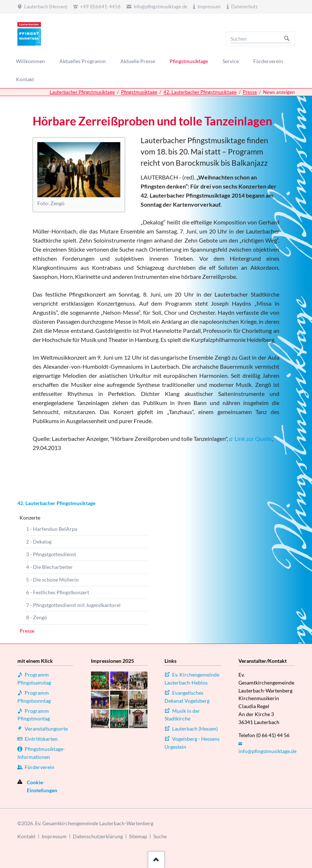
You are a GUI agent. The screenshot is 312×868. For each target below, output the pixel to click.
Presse (250, 92)
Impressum (54, 836)
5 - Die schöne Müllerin (52, 580)
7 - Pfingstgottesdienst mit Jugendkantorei (73, 605)
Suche (160, 836)
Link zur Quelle (253, 439)
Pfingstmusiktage (139, 92)
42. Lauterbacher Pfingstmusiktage (200, 92)
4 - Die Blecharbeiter (49, 567)
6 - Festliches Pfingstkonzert (58, 592)
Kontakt (26, 836)
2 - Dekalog (39, 542)
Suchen (287, 39)
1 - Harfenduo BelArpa (52, 529)
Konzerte (30, 518)
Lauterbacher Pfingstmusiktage (82, 92)
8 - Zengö (37, 617)
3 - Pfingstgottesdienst (51, 554)
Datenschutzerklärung (98, 836)
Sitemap (138, 836)
